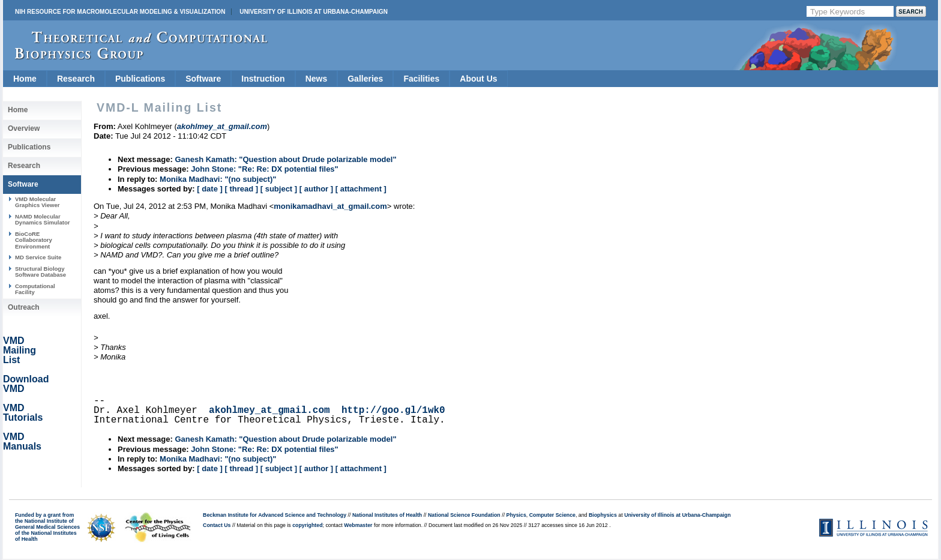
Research (76, 79)
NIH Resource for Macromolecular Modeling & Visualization (120, 12)
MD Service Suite (38, 257)
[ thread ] (241, 189)
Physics (516, 515)
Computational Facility (35, 289)
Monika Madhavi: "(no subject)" (218, 179)
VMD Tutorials (23, 413)
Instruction (263, 79)
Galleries (365, 79)
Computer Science (552, 515)
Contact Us (217, 525)
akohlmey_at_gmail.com (269, 411)
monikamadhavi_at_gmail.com (330, 206)
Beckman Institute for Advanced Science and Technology (275, 515)
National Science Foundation (464, 515)
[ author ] (316, 189)
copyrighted (307, 525)
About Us (478, 79)
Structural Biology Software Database (41, 272)
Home (25, 79)
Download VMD (26, 384)
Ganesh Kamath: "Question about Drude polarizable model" (285, 159)
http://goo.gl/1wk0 (393, 411)
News (317, 79)
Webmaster (358, 525)
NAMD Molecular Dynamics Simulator (43, 219)
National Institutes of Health (387, 515)
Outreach (24, 307)
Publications (140, 79)
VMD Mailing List (20, 350)
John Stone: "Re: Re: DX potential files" (265, 169)
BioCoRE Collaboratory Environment (34, 240)
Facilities (421, 79)
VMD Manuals (22, 441)
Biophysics (603, 515)
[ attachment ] (361, 189)
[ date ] (210, 189)
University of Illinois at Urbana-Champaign (314, 12)
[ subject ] (279, 189)
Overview (24, 128)
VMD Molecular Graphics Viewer (37, 202)
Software (203, 79)
